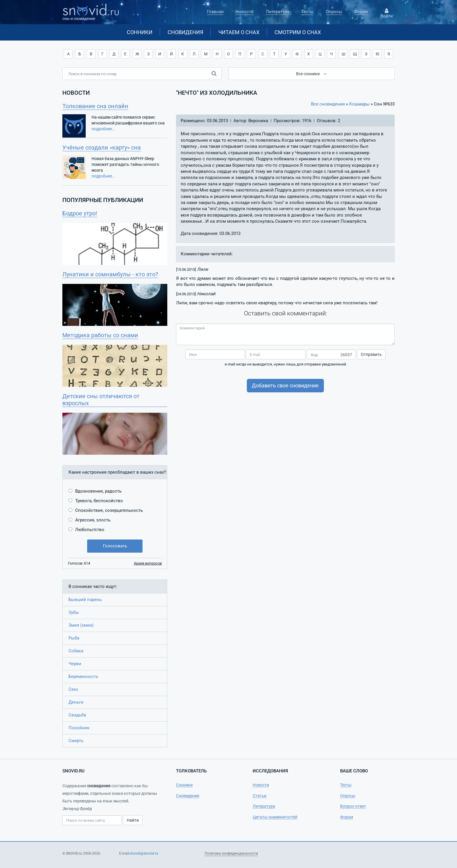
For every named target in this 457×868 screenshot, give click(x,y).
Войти (386, 13)
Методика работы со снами (100, 335)
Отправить (371, 354)
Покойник (79, 728)
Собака (76, 651)
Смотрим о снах (298, 32)
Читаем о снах (239, 32)
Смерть (76, 741)
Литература (277, 12)
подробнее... (103, 129)
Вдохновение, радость (98, 491)
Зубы (74, 612)
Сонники (140, 32)
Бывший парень (85, 600)
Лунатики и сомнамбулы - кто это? (110, 274)
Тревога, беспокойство (99, 501)
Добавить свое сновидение (285, 385)
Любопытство (90, 530)
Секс (73, 689)
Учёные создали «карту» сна (102, 147)
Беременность (83, 677)
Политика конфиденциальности (231, 853)
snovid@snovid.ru (144, 853)
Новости (245, 12)
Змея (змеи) (81, 625)
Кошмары (359, 104)
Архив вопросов (148, 563)
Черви (75, 664)
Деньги (76, 702)
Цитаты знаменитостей (275, 817)
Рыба (74, 638)
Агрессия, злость (93, 520)
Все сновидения (328, 104)
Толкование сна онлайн (95, 106)
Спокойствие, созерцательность (109, 510)
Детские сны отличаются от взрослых (101, 400)
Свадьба (77, 715)
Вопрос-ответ (353, 806)
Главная (215, 12)
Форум (361, 12)
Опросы (334, 12)
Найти (133, 820)
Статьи (260, 796)
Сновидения (185, 32)
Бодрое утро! (80, 213)
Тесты (307, 12)
